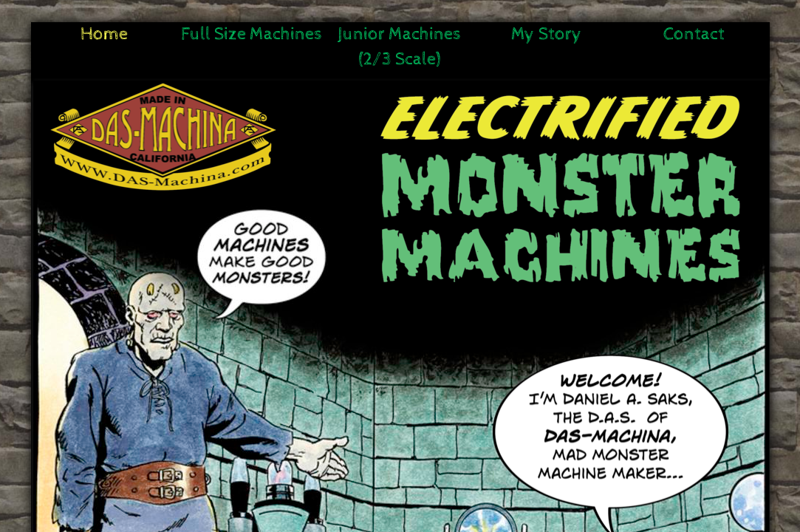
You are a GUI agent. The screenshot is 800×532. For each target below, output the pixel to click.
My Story (547, 34)
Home (104, 34)
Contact (694, 34)
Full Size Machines (252, 34)
